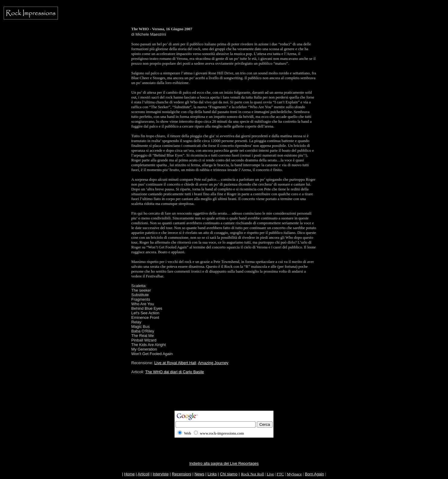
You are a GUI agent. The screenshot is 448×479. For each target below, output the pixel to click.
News (199, 474)
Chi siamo (229, 474)
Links (212, 474)
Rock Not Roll (253, 474)
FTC (280, 474)
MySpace (294, 474)
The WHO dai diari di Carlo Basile (175, 372)
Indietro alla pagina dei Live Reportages (224, 463)
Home (129, 474)
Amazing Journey (213, 363)
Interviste (161, 474)
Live (270, 474)
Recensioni (181, 474)
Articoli (144, 474)
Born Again (315, 474)
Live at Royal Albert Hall (175, 363)
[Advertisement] (224, 397)
